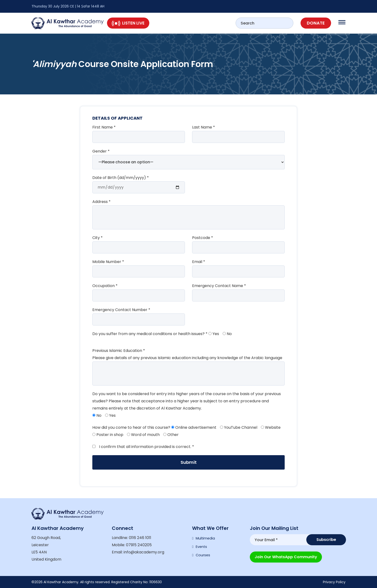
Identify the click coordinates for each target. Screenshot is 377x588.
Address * (101, 202)
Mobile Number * (108, 262)
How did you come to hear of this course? (131, 427)
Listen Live (128, 23)
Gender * (101, 151)
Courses (203, 558)
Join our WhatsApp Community (286, 555)
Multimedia (206, 539)
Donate (316, 23)
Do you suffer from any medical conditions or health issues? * (150, 334)
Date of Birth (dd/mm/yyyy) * (121, 178)
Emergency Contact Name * (219, 286)
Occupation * (105, 286)
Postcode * (203, 238)
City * (97, 238)
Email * (199, 262)
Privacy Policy (334, 582)
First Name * (104, 127)
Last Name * (204, 127)
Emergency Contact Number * (121, 310)
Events (202, 548)
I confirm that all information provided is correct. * (143, 447)
